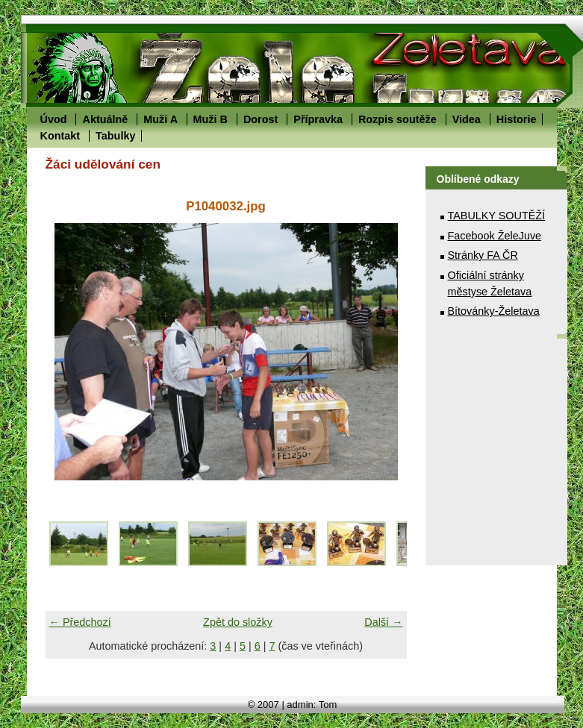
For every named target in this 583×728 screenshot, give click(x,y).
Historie (517, 119)
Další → (383, 622)
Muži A (160, 119)
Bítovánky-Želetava (494, 311)
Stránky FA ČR (483, 255)
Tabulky (115, 136)
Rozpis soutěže (397, 119)
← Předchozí (80, 622)
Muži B (211, 119)
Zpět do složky (238, 622)
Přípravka (318, 119)
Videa (467, 119)
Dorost (261, 119)
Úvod (54, 119)
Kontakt (60, 136)
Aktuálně (105, 119)
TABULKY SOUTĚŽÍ (497, 216)
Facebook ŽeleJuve (495, 236)
